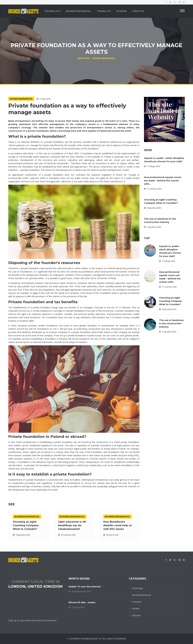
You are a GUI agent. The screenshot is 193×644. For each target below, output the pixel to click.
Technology (52, 11)
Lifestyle (138, 11)
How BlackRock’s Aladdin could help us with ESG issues (118, 525)
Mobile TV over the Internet (85, 587)
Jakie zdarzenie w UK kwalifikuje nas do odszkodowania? (72, 525)
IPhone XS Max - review (82, 602)
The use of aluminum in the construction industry (171, 324)
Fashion (121, 11)
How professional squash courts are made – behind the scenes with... (163, 181)
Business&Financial (79, 11)
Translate (104, 11)
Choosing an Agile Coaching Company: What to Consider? (26, 525)
